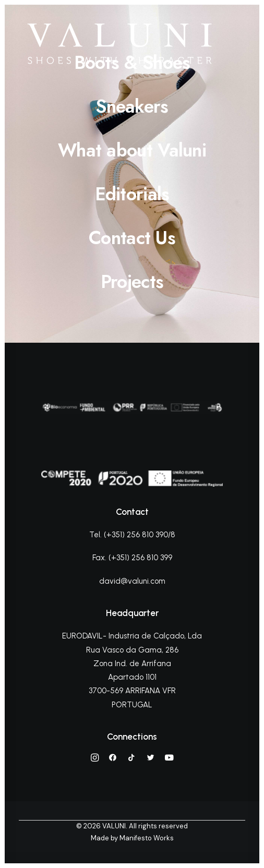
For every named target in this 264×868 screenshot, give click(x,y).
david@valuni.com (132, 581)
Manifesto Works (147, 838)
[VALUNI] (119, 44)
